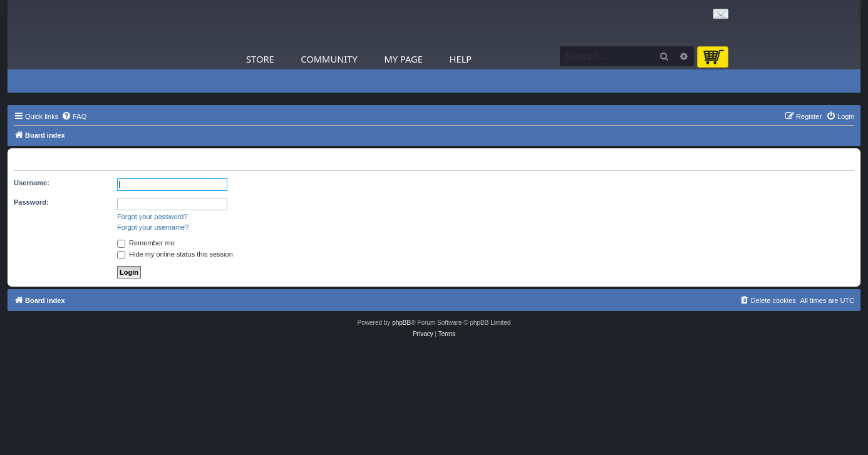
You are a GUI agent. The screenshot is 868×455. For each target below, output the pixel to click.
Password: (31, 202)
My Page (403, 59)
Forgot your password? (152, 217)
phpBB (401, 323)
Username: (32, 183)
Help (461, 59)
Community (329, 59)
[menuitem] (74, 116)
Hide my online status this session (175, 254)
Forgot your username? (153, 227)
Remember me (146, 243)
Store (260, 59)
